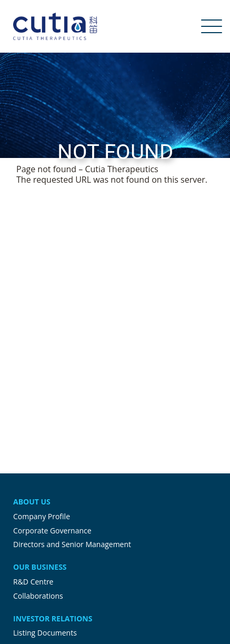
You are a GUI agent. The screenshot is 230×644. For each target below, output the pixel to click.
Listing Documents (45, 633)
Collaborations (38, 596)
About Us (32, 502)
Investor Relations (53, 618)
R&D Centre (33, 582)
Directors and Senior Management (72, 544)
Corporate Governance (52, 531)
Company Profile (42, 516)
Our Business (40, 567)
